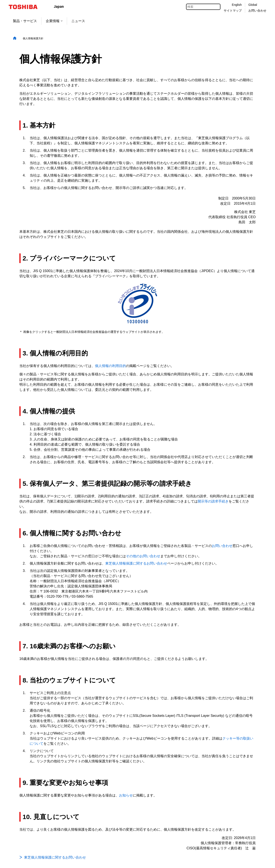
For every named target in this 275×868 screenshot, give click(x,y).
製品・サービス (25, 21)
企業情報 (54, 21)
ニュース (78, 21)
